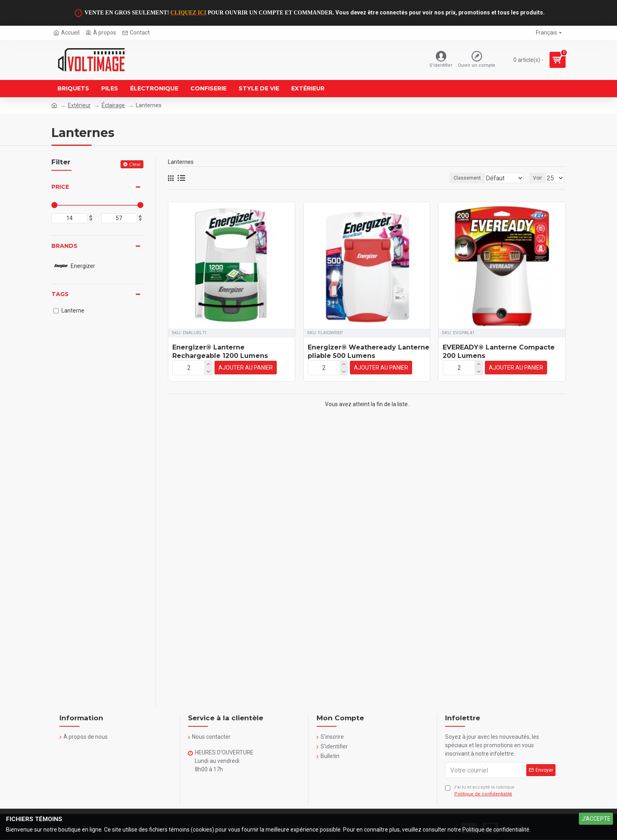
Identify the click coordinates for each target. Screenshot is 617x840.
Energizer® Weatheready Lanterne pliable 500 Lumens (369, 352)
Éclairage (113, 105)
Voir (540, 178)
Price (60, 187)
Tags (60, 294)
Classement (413, 178)
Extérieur (79, 105)
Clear (135, 164)
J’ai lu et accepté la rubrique (480, 791)
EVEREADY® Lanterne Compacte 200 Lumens (499, 352)
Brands (64, 246)
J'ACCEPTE (596, 819)
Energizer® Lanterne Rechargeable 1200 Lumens (220, 352)
